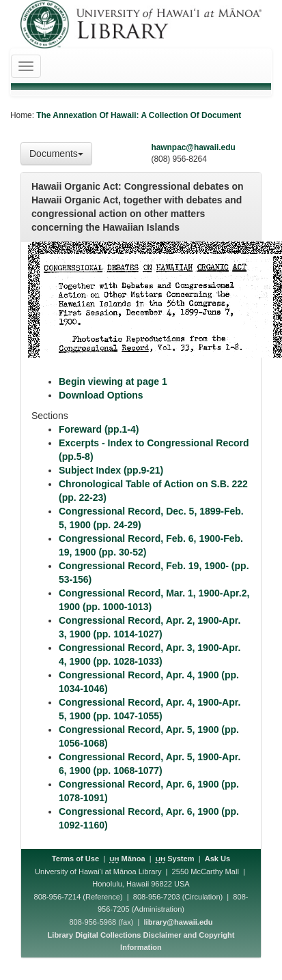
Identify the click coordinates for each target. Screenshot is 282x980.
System (175, 859)
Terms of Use (75, 859)
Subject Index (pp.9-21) (111, 470)
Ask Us (217, 859)
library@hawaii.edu (179, 922)
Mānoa (127, 859)
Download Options (101, 395)
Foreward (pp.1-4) (99, 429)
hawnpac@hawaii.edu (193, 147)
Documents (56, 154)
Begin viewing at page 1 (113, 381)
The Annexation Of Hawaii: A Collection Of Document (139, 115)
